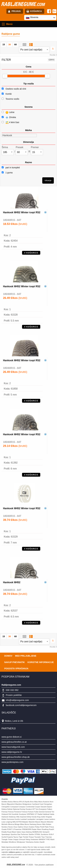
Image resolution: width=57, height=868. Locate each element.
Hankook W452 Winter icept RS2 (22, 212)
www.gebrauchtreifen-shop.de (16, 757)
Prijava (16, 11)
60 (16, 44)
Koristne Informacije (41, 662)
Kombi (9, 94)
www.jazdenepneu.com (12, 762)
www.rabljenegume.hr (12, 752)
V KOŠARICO (31, 253)
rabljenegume (23, 4)
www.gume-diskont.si (12, 737)
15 (4, 44)
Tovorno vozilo (12, 99)
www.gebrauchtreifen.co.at (14, 742)
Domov (8, 656)
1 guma (7, 173)
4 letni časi (10, 123)
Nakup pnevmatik (15, 662)
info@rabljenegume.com (17, 700)
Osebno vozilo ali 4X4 (16, 89)
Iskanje (48, 180)
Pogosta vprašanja (16, 669)
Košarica (36, 11)
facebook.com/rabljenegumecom (21, 705)
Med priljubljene (26, 656)
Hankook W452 (12, 582)
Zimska (9, 117)
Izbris (51, 60)
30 (10, 44)
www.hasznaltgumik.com (13, 747)
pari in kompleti (11, 168)
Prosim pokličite (14, 695)
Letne (8, 112)
